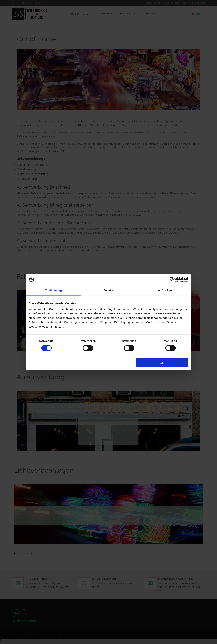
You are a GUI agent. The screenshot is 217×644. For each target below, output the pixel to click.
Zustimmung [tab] (54, 290)
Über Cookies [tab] (164, 290)
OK (162, 363)
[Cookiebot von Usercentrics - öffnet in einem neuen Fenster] (172, 280)
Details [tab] (108, 290)
